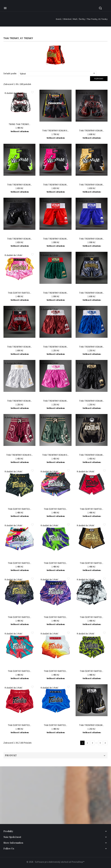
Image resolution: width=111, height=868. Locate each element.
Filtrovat (99, 79)
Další (105, 743)
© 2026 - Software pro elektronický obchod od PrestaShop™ (56, 862)
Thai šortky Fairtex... (20, 293)
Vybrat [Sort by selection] (58, 73)
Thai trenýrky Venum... (91, 131)
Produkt (11, 755)
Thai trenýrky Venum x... (55, 131)
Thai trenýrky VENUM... (55, 239)
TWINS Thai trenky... (20, 124)
